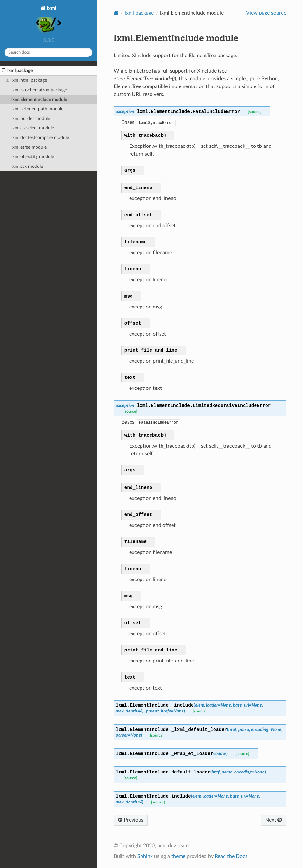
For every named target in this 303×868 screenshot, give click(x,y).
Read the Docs (231, 856)
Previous (131, 820)
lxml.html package (26, 80)
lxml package (17, 71)
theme (178, 856)
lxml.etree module (29, 147)
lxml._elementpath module (37, 109)
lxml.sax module (27, 166)
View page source (266, 13)
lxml (48, 20)
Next (274, 820)
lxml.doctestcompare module (40, 138)
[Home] (116, 13)
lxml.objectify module (33, 157)
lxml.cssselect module (33, 128)
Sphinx (145, 856)
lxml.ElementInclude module (39, 100)
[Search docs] (48, 52)
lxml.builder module (31, 119)
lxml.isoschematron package (39, 90)
